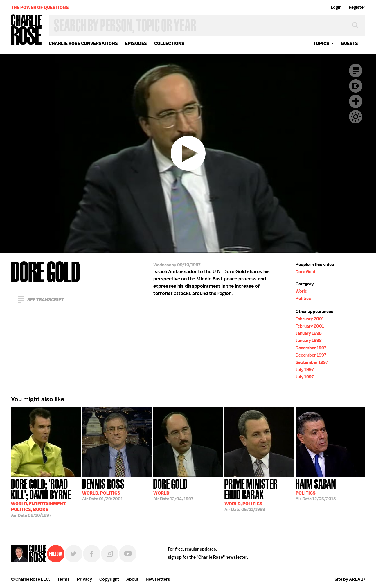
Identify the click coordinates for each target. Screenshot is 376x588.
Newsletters (158, 579)
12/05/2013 (316, 489)
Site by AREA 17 (350, 579)
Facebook (92, 554)
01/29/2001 (103, 489)
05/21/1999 (259, 495)
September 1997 (312, 362)
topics (321, 43)
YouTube (128, 554)
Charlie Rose (26, 30)
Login (336, 7)
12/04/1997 (173, 489)
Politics (303, 299)
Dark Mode (356, 117)
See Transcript (46, 300)
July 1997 (305, 370)
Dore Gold (305, 272)
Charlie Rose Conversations (83, 43)
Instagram (110, 554)
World (302, 291)
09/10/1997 (46, 498)
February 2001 (310, 319)
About (132, 579)
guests (349, 43)
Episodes (136, 43)
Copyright (109, 579)
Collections (169, 43)
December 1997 (311, 348)
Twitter (74, 554)
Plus (356, 101)
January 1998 (309, 333)
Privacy (84, 579)
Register (357, 7)
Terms (63, 579)
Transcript (356, 71)
